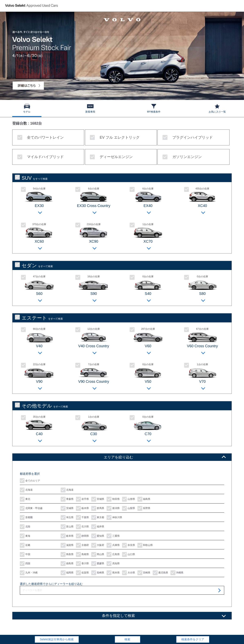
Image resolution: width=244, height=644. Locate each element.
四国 (25, 564)
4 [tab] (153, 92)
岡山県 (98, 554)
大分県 (129, 573)
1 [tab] (91, 92)
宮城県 (98, 499)
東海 (25, 536)
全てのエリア (30, 481)
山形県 (129, 499)
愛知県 (98, 536)
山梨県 (129, 508)
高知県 (113, 564)
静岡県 (82, 536)
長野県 (144, 508)
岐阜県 (67, 536)
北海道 (26, 490)
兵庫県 (113, 545)
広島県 (113, 554)
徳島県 (67, 564)
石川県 (82, 527)
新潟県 (113, 508)
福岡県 (67, 573)
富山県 (67, 527)
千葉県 (82, 518)
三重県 (113, 536)
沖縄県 (177, 573)
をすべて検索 (31, 178)
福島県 (144, 499)
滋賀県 (67, 545)
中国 (25, 554)
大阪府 (98, 545)
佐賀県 (82, 573)
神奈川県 (114, 518)
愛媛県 (98, 564)
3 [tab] (132, 92)
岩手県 (82, 499)
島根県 (82, 554)
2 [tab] (112, 92)
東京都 (98, 518)
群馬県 (98, 508)
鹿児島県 (160, 573)
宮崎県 (144, 573)
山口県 (129, 554)
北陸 (25, 527)
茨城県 (67, 508)
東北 (25, 499)
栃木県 (82, 508)
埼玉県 (67, 518)
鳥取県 (67, 554)
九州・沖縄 (29, 573)
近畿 (25, 545)
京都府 (82, 545)
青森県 (67, 499)
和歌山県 (145, 545)
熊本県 (113, 573)
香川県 (82, 564)
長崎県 (98, 573)
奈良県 (129, 545)
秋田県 (113, 499)
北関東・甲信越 (31, 508)
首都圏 (26, 518)
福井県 (98, 527)
